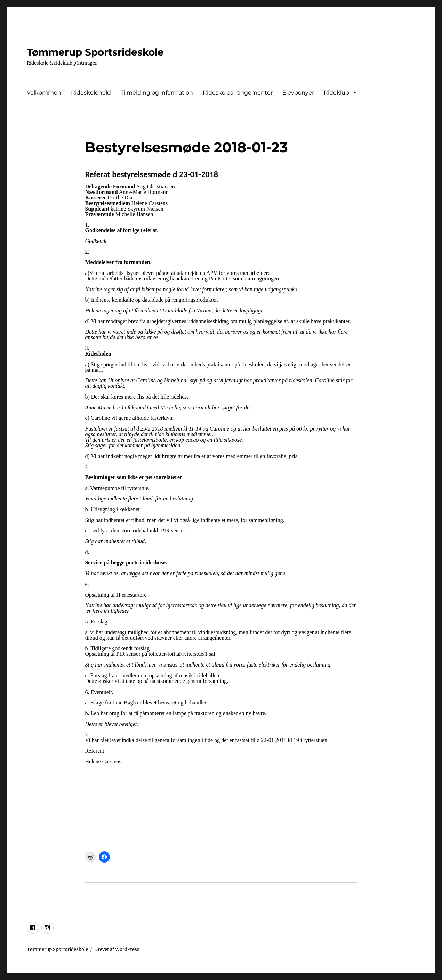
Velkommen (44, 93)
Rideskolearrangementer (238, 93)
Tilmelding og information (157, 93)
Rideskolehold (91, 93)
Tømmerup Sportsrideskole (95, 52)
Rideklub (336, 93)
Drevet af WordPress (117, 950)
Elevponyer (298, 93)
